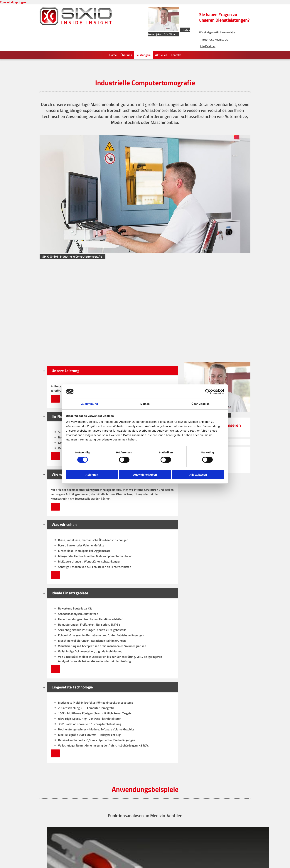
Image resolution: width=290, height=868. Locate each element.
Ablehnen (92, 475)
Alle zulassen (198, 475)
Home (113, 55)
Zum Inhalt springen (13, 2)
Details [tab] (145, 404)
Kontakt (176, 55)
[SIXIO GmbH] (76, 24)
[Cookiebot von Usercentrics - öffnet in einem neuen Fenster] (208, 391)
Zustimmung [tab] (90, 404)
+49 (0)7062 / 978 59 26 (214, 40)
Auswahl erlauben (145, 475)
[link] (144, 55)
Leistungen (143, 55)
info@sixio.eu (208, 46)
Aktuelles (161, 55)
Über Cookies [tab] (200, 404)
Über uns (126, 55)
